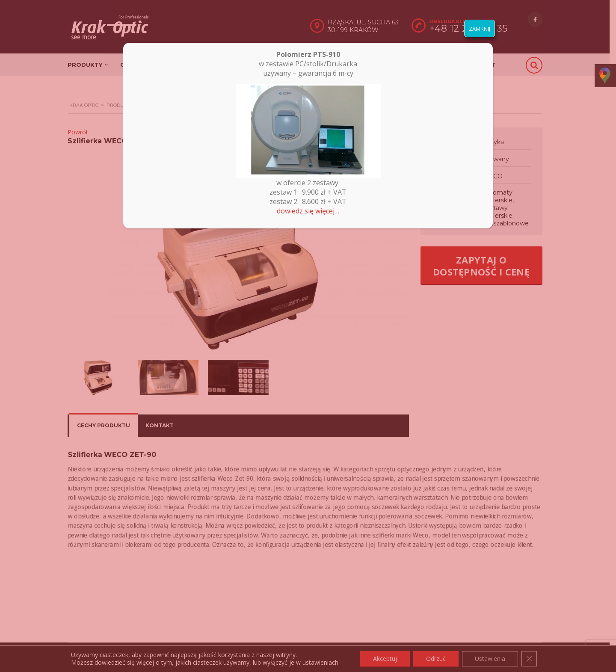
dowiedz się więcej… (308, 211)
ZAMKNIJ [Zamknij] (480, 29)
